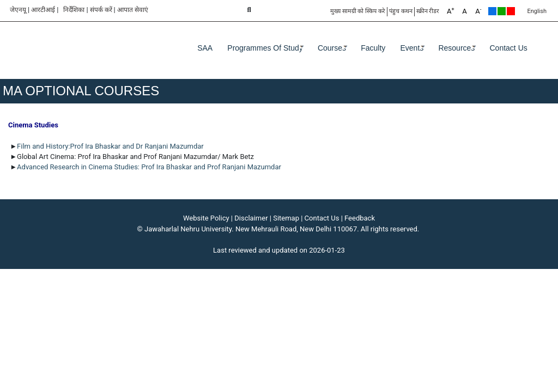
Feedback (360, 218)
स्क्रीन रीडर (428, 11)
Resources (456, 48)
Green (502, 11)
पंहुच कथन (401, 11)
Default (492, 11)
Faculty (373, 48)
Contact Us (509, 48)
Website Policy (206, 218)
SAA (205, 48)
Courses (332, 48)
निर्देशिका (74, 10)
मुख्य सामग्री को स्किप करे (358, 11)
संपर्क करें (101, 10)
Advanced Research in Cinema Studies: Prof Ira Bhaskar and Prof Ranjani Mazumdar (149, 167)
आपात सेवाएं (133, 10)
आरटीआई (43, 10)
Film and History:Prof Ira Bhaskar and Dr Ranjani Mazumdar (111, 146)
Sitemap (286, 218)
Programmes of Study (265, 48)
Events (412, 48)
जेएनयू (18, 10)
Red (511, 11)
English (537, 11)
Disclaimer (251, 218)
